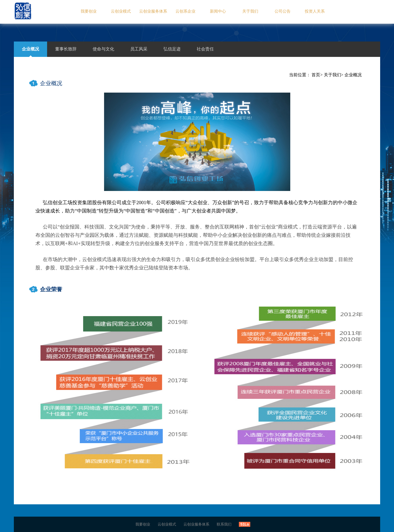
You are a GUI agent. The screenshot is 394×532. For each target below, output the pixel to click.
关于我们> (334, 75)
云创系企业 (185, 11)
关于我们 (250, 11)
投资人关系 (315, 11)
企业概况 (353, 75)
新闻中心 (218, 11)
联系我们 (224, 524)
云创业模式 (121, 11)
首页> (317, 75)
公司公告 (283, 11)
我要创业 (89, 11)
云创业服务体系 (153, 11)
